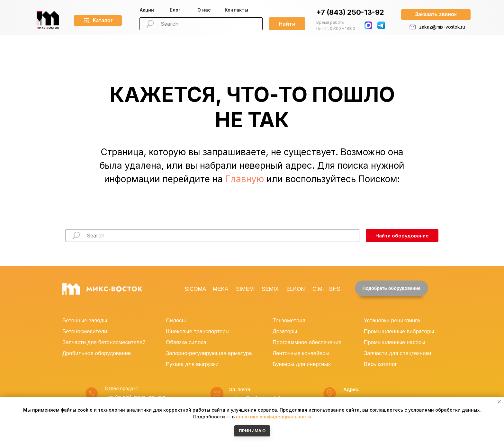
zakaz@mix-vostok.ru (442, 27)
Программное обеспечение (307, 342)
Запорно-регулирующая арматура (209, 353)
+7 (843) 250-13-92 (350, 12)
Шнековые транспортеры (198, 331)
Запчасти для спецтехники (397, 353)
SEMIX (270, 289)
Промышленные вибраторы (399, 331)
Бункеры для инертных (302, 364)
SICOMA (195, 289)
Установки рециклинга (392, 321)
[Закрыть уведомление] (499, 402)
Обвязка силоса (186, 342)
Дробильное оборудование (97, 353)
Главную (245, 179)
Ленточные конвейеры (301, 353)
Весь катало (379, 364)
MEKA (221, 289)
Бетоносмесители (85, 331)
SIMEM (245, 289)
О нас (204, 10)
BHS (335, 289)
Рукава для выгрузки (192, 364)
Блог (175, 10)
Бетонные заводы (85, 321)
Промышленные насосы (395, 342)
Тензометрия (289, 321)
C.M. (318, 289)
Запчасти (74, 342)
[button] (436, 14)
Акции (147, 10)
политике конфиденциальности (274, 417)
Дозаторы (285, 331)
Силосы (176, 321)
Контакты (236, 10)
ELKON (296, 289)
